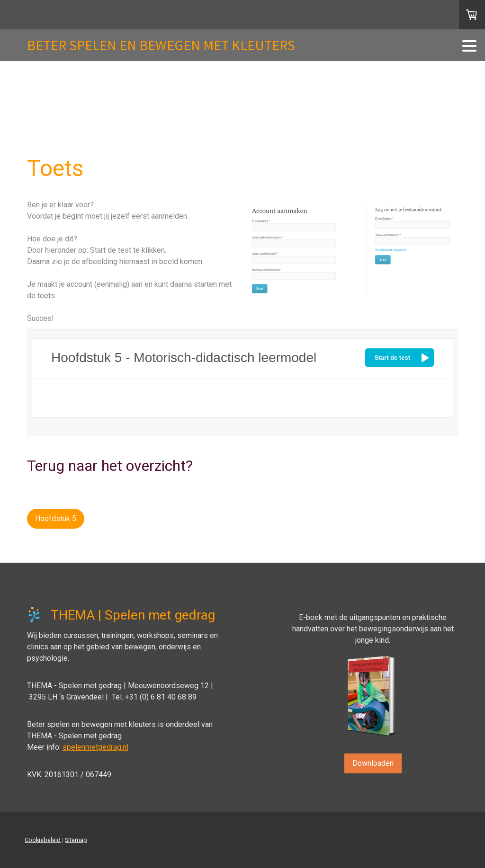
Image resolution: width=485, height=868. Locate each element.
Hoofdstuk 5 (56, 518)
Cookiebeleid (43, 840)
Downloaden (373, 763)
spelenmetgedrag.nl (95, 747)
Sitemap (76, 840)
